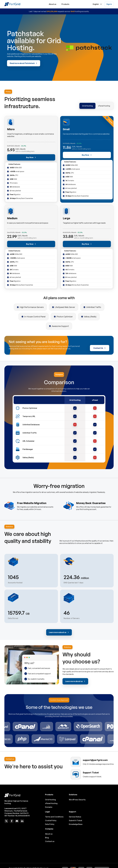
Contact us (50, 841)
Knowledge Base (76, 824)
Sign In (109, 4)
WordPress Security (77, 800)
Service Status (75, 817)
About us (53, 4)
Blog (47, 838)
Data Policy (50, 824)
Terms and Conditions (54, 817)
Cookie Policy (51, 820)
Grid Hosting (87, 106)
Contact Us (100, 348)
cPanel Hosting (104, 106)
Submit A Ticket (76, 820)
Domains (49, 807)
